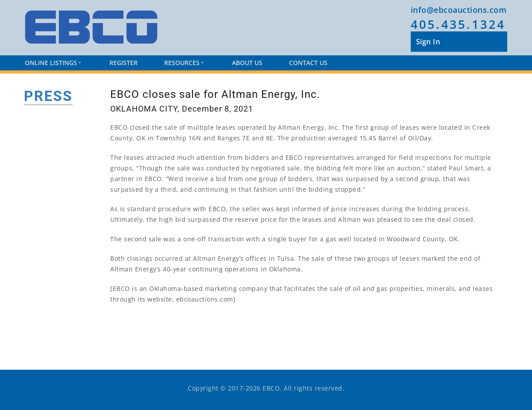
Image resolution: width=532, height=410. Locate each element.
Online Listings (53, 63)
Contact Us (308, 63)
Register (123, 63)
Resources (184, 63)
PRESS (48, 96)
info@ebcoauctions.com (459, 10)
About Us (247, 63)
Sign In (428, 42)
